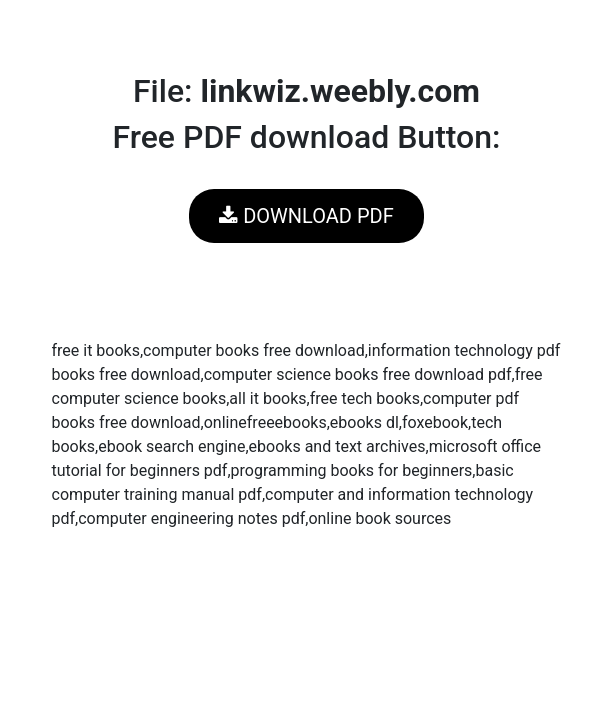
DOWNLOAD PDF (306, 216)
